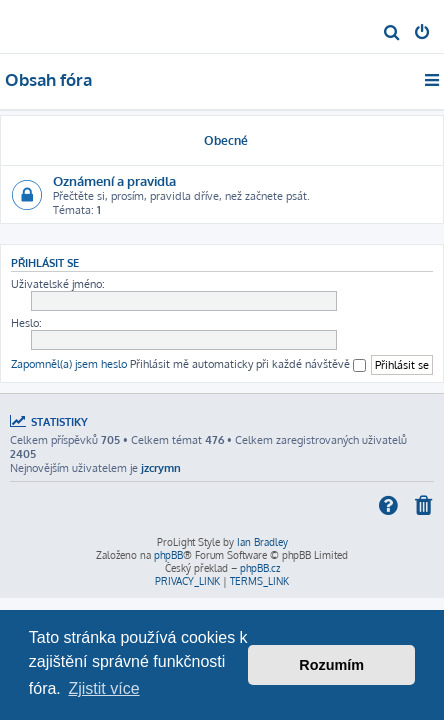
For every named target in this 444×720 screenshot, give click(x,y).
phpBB (168, 555)
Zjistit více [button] (103, 688)
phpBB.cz (260, 568)
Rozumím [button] (331, 665)
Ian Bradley (262, 542)
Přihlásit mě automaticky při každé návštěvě (248, 364)
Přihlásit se (45, 262)
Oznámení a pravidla (114, 180)
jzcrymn (161, 468)
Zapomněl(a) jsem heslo (69, 364)
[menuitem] (392, 34)
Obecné (226, 140)
